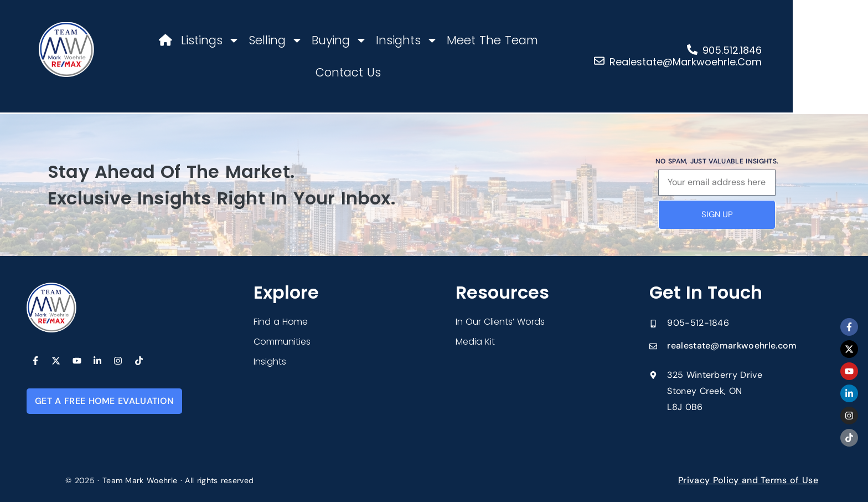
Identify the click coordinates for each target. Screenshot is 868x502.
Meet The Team (488, 40)
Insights (402, 40)
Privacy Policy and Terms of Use (748, 480)
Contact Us (575, 40)
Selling (271, 40)
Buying (335, 40)
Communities (282, 342)
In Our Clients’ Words (500, 322)
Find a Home (281, 322)
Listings (206, 40)
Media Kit (475, 342)
